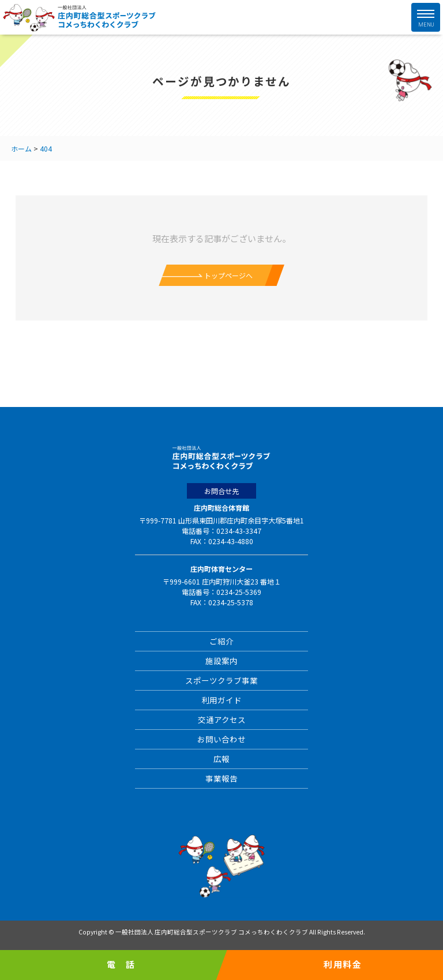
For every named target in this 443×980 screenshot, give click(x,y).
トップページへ (228, 275)
